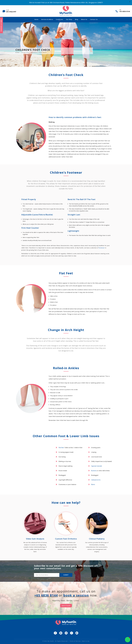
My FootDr (51, 641)
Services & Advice (47, 19)
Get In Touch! (66, 606)
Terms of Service (75, 641)
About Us (84, 19)
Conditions (59, 19)
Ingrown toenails (97, 466)
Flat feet (61, 448)
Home (36, 19)
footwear (102, 248)
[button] (128, 640)
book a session (77, 595)
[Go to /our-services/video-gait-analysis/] (35, 532)
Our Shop (69, 19)
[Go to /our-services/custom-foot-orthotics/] (66, 531)
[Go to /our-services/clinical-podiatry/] (97, 532)
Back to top (86, 641)
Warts (93, 484)
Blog (77, 19)
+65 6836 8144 (46, 595)
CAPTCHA (37, 572)
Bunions (94, 471)
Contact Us (94, 19)
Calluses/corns (96, 480)
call (125, 11)
